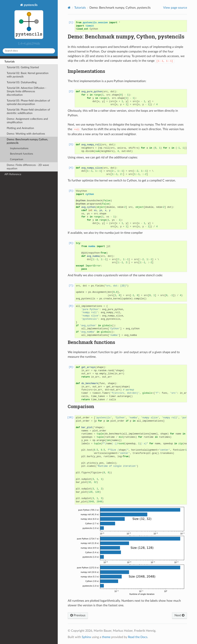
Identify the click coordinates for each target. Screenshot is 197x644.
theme (106, 637)
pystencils (29, 22)
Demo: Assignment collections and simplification (27, 121)
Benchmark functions (22, 154)
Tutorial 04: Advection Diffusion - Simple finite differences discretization (26, 91)
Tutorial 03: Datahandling (22, 82)
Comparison (17, 159)
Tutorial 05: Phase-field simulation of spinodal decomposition (28, 102)
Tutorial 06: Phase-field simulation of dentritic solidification (28, 111)
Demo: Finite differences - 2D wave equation (28, 167)
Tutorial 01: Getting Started (23, 67)
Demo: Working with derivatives (26, 134)
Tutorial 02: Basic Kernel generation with (28, 75)
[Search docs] (29, 51)
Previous (78, 615)
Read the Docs (138, 637)
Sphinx (86, 637)
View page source (175, 8)
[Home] (69, 8)
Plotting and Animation (20, 128)
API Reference (13, 174)
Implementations (19, 149)
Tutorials (10, 62)
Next (179, 615)
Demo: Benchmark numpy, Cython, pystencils (27, 141)
